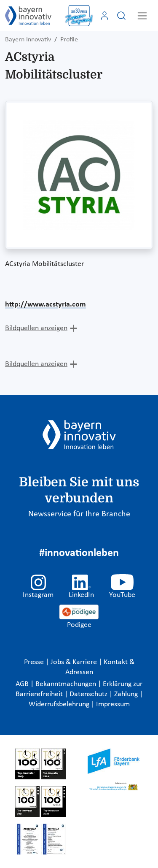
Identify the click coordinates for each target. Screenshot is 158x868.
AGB (23, 684)
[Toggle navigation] (142, 16)
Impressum (113, 704)
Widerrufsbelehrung (60, 704)
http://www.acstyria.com (46, 305)
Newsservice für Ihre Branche (79, 514)
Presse (35, 662)
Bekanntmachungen (67, 684)
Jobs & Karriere (75, 662)
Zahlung (127, 694)
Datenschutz (89, 694)
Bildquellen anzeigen (36, 328)
